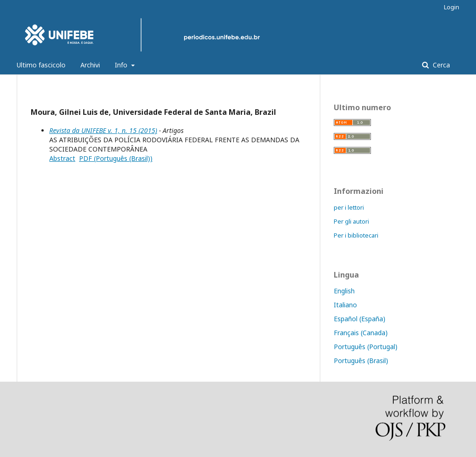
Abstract (62, 158)
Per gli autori (351, 221)
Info (122, 65)
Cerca (440, 65)
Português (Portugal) (366, 347)
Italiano (345, 305)
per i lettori (349, 207)
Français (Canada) (361, 333)
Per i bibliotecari (356, 235)
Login (452, 7)
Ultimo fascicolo (41, 65)
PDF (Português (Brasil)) (116, 158)
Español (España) (360, 319)
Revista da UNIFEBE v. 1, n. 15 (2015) (103, 130)
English (344, 291)
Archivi (90, 65)
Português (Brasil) (361, 361)
